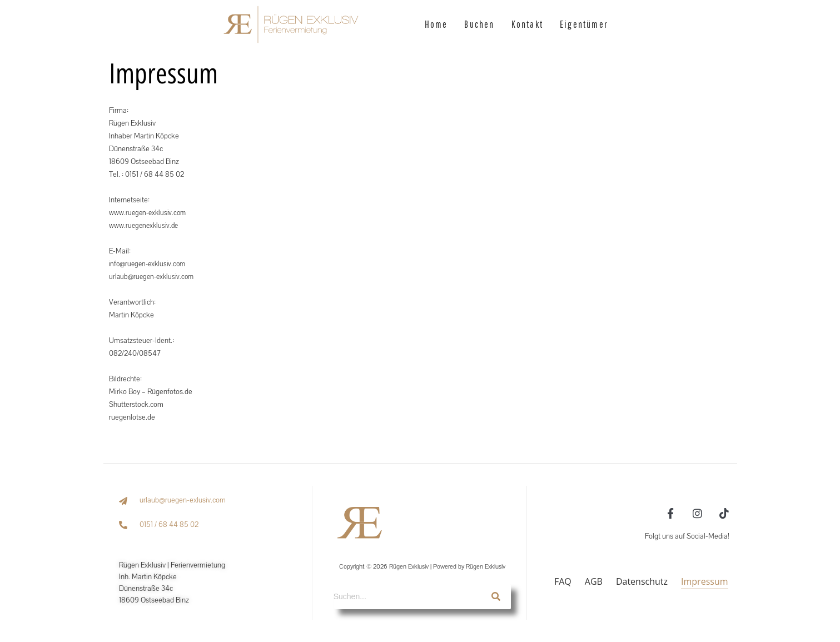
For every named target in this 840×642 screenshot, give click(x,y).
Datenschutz (642, 581)
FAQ (563, 581)
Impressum (704, 581)
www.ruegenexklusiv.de (146, 226)
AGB (594, 581)
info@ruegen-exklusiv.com (150, 264)
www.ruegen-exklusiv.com (150, 213)
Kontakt (527, 24)
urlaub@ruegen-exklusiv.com (154, 277)
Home (436, 24)
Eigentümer (584, 24)
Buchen (479, 24)
